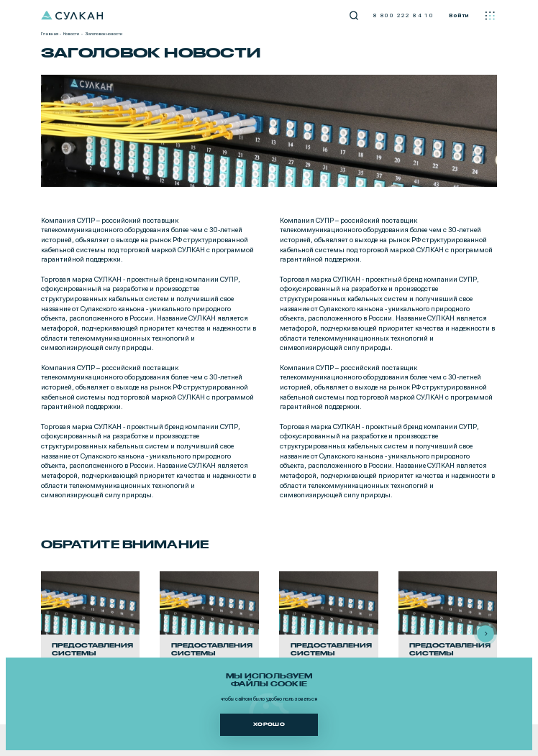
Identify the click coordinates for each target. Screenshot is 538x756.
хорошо (269, 724)
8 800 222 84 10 (403, 15)
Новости (71, 34)
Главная (50, 34)
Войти (459, 15)
